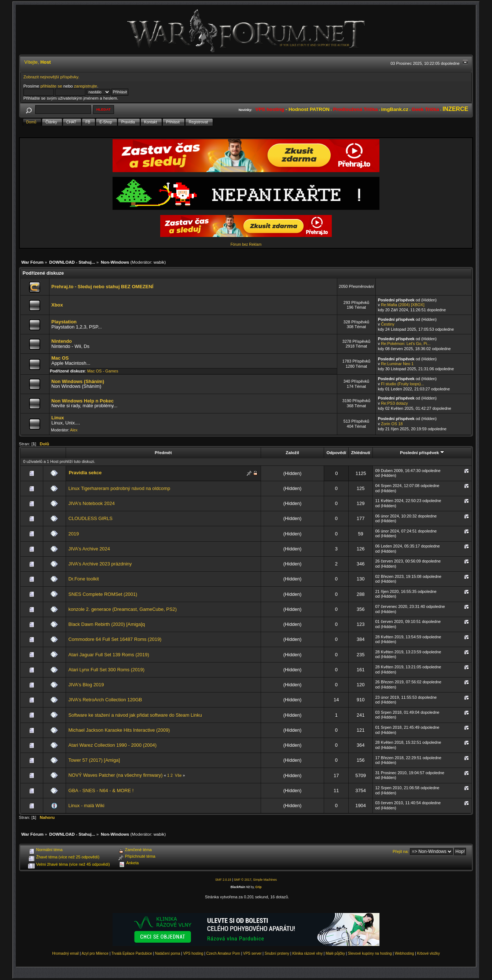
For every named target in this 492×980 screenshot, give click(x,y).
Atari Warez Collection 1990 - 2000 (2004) (112, 745)
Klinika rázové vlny (307, 953)
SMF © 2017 (243, 880)
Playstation (64, 322)
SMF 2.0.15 (223, 880)
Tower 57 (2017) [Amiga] (94, 760)
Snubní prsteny (277, 953)
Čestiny (388, 324)
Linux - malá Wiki (86, 805)
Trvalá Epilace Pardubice (132, 953)
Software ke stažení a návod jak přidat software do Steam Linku (135, 715)
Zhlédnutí (360, 452)
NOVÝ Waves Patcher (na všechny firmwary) (115, 775)
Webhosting (405, 953)
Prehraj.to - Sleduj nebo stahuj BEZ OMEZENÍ (102, 287)
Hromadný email (65, 953)
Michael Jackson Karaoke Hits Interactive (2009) (119, 730)
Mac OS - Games (103, 371)
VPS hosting (193, 953)
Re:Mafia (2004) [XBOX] (403, 305)
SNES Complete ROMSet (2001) (103, 594)
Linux (58, 418)
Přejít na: (401, 851)
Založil (292, 452)
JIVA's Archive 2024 (89, 549)
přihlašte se (51, 86)
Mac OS (60, 358)
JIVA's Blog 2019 (86, 685)
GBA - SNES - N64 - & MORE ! (101, 790)
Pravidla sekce (85, 473)
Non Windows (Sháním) (78, 381)
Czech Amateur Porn (223, 953)
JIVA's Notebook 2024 (91, 503)
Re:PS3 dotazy (394, 403)
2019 (74, 534)
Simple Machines (265, 880)
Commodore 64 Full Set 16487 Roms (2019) (115, 639)
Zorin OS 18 (392, 424)
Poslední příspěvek (422, 452)
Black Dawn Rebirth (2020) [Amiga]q (107, 624)
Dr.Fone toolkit (83, 579)
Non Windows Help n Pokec (82, 401)
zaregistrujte (86, 86)
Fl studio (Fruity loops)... (403, 384)
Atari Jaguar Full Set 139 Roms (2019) (109, 655)
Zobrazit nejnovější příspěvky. (52, 77)
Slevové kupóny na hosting (370, 953)
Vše (178, 775)
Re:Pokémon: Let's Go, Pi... (406, 344)
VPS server (252, 953)
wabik (159, 262)
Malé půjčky (335, 953)
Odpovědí (336, 452)
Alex (74, 430)
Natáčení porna (168, 953)
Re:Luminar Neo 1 (397, 364)
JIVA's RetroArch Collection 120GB (105, 700)
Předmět (163, 452)
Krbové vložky (429, 953)
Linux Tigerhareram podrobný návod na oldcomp (119, 488)
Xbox (57, 305)
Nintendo (62, 341)
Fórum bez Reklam (246, 244)
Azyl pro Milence (95, 953)
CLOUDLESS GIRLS (90, 518)
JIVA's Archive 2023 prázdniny (100, 564)
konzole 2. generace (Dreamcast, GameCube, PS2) (122, 609)
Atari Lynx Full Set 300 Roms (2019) (106, 670)
